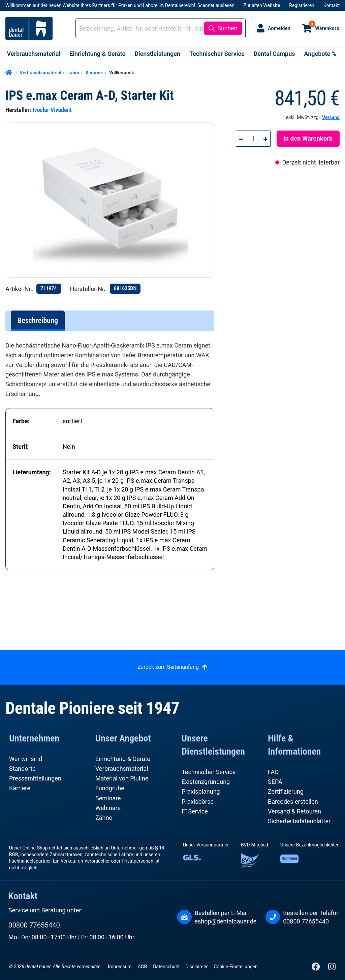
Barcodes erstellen (293, 802)
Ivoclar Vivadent (52, 110)
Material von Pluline (122, 778)
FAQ (273, 772)
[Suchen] (223, 28)
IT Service (195, 811)
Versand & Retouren (294, 811)
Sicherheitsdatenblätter (299, 821)
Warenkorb (324, 26)
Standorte (22, 769)
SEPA (275, 782)
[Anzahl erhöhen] (265, 139)
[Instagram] (332, 968)
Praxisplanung (201, 791)
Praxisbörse (198, 802)
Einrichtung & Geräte (123, 759)
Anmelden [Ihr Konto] (279, 28)
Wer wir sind (26, 759)
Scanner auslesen (216, 5)
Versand (331, 117)
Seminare (108, 798)
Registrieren (302, 5)
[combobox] (141, 28)
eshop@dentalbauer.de (226, 921)
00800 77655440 (34, 925)
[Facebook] (317, 968)
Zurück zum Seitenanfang (168, 667)
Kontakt (332, 5)
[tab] (38, 321)
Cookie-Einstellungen (236, 967)
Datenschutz (166, 967)
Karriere (20, 788)
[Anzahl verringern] (241, 139)
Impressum (120, 967)
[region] (113, 200)
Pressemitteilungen (35, 778)
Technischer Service (209, 772)
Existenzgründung (206, 782)
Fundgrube (110, 788)
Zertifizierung (286, 791)
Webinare (108, 808)
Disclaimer (196, 967)
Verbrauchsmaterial (122, 769)
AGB (142, 967)
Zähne (104, 818)
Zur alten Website (262, 5)
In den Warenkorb (308, 138)
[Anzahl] (253, 139)
